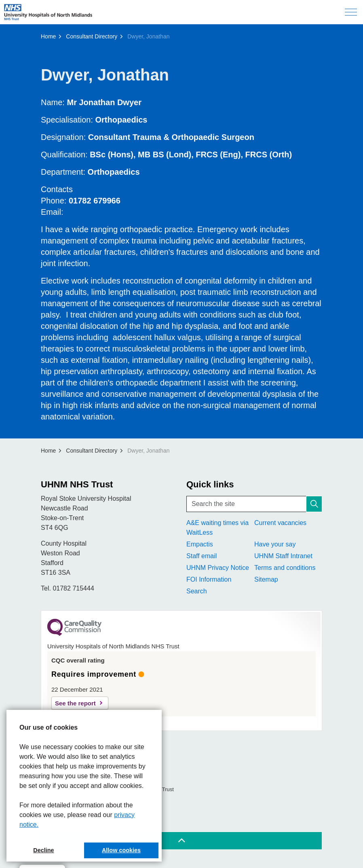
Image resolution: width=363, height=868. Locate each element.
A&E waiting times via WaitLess (217, 528)
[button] (314, 504)
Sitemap (266, 579)
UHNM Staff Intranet (283, 556)
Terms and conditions (285, 568)
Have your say (275, 544)
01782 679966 (95, 201)
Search (197, 591)
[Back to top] (181, 841)
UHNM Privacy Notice (218, 568)
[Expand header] (351, 12)
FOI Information (209, 579)
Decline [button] (43, 850)
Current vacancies (280, 523)
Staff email (202, 556)
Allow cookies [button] (121, 850)
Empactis (200, 544)
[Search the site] (254, 504)
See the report (75, 703)
